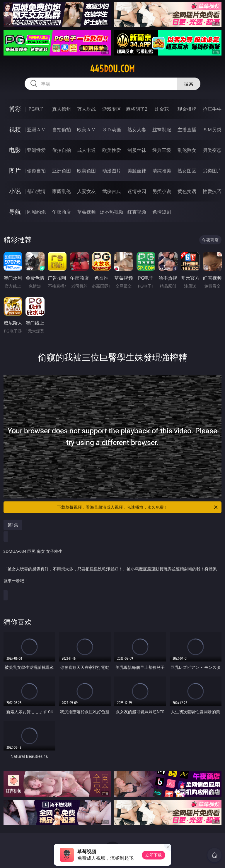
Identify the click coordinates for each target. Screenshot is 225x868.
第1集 (13, 525)
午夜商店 (62, 212)
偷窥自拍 (36, 171)
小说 (15, 191)
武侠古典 (112, 191)
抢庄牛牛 (212, 109)
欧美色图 (86, 171)
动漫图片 (112, 171)
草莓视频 (86, 212)
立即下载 (154, 855)
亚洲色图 (62, 171)
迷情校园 (137, 191)
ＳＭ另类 (212, 130)
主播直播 (187, 130)
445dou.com (112, 69)
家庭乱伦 (62, 191)
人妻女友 (86, 191)
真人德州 (62, 109)
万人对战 (86, 109)
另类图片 (212, 171)
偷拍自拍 (62, 150)
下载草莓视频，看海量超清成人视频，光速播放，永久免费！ (138, 507)
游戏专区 (112, 109)
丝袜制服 (162, 130)
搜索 (189, 84)
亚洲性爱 (36, 150)
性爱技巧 (212, 191)
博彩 (15, 109)
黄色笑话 (187, 191)
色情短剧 (162, 212)
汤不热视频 (112, 212)
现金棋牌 (187, 109)
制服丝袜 (137, 150)
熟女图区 (187, 171)
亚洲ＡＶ (36, 130)
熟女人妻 (137, 130)
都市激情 (36, 191)
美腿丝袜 (137, 171)
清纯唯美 (162, 171)
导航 (15, 212)
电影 (15, 150)
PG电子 (36, 109)
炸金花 (162, 109)
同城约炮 (36, 212)
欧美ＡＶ (86, 130)
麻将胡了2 (137, 109)
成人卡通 (86, 150)
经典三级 (162, 150)
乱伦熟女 (187, 150)
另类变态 (212, 150)
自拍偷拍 (62, 130)
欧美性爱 (112, 150)
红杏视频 (137, 212)
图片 (15, 171)
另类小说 (162, 191)
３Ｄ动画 (112, 130)
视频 (15, 129)
